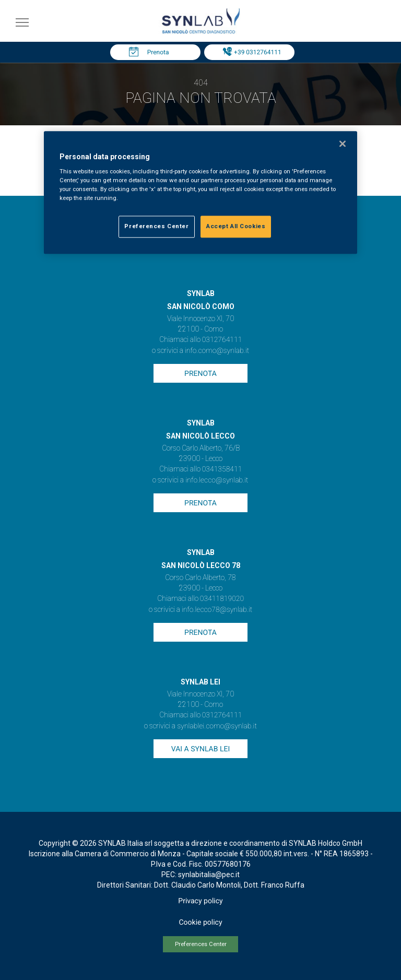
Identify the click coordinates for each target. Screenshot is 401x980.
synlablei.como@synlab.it (217, 726)
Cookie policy (200, 923)
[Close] (343, 144)
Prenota (158, 52)
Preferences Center (201, 944)
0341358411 (222, 469)
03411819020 (222, 599)
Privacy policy (200, 901)
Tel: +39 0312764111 (252, 52)
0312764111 (222, 340)
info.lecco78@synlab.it (217, 610)
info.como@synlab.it (217, 351)
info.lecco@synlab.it (217, 480)
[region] (200, 193)
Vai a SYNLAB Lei (200, 749)
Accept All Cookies (236, 227)
